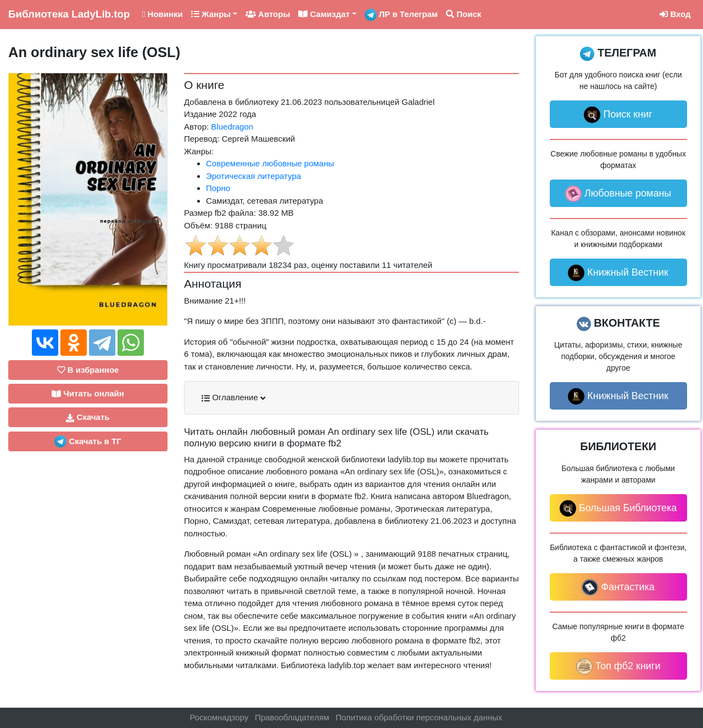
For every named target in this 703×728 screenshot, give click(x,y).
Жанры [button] (211, 14)
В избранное (88, 370)
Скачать (88, 417)
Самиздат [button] (324, 14)
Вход (675, 14)
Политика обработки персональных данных (419, 717)
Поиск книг (618, 115)
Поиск (464, 14)
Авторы (268, 14)
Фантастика (618, 587)
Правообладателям (292, 717)
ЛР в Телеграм (401, 15)
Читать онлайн (88, 394)
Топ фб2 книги (618, 667)
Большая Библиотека (618, 508)
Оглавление (233, 397)
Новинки (163, 14)
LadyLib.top (69, 14)
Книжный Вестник (618, 273)
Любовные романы (618, 194)
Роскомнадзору (219, 717)
